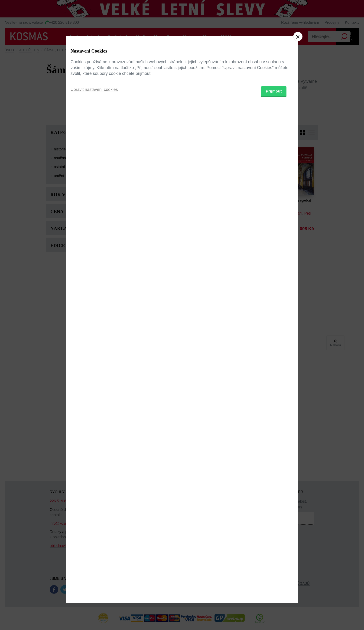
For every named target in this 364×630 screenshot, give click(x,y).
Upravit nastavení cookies (94, 340)
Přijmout (274, 342)
